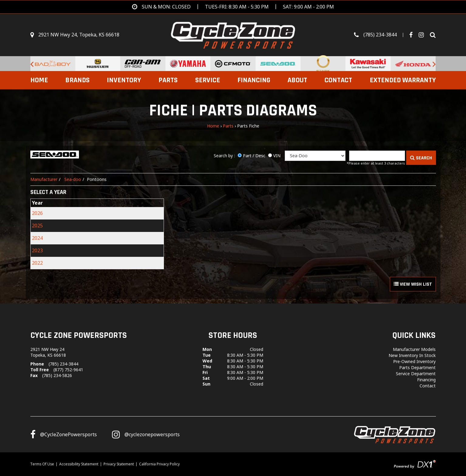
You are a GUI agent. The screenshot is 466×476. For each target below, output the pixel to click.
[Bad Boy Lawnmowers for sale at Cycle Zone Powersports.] (53, 64)
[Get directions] (233, 7)
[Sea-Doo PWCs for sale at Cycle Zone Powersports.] (278, 64)
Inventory (124, 80)
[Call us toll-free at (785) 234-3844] (382, 35)
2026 (37, 213)
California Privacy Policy (159, 464)
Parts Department (417, 367)
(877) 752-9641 (68, 370)
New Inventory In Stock (412, 355)
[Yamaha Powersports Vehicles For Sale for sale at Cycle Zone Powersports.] (188, 64)
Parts (168, 80)
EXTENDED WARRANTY (403, 80)
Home (39, 80)
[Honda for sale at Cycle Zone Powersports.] (413, 64)
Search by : (224, 156)
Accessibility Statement (79, 464)
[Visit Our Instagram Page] (423, 35)
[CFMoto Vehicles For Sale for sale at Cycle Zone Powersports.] (233, 64)
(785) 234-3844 (63, 364)
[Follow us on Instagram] (146, 434)
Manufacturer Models (414, 349)
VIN (277, 156)
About (297, 80)
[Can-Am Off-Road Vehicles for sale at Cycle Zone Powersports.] (143, 64)
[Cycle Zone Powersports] (233, 34)
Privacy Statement (119, 464)
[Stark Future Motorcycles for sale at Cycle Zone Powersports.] (323, 64)
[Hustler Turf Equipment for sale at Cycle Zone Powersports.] (98, 64)
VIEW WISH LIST (413, 284)
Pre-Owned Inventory (414, 361)
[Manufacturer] (315, 156)
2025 (37, 226)
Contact (338, 80)
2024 (37, 238)
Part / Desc (254, 156)
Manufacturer (44, 179)
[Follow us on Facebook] (413, 35)
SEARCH (421, 158)
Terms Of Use (42, 464)
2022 (37, 263)
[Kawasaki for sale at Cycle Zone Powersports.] (368, 64)
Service (208, 80)
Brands (77, 80)
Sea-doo (73, 179)
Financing (254, 80)
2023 (37, 250)
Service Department (416, 374)
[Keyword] (377, 156)
